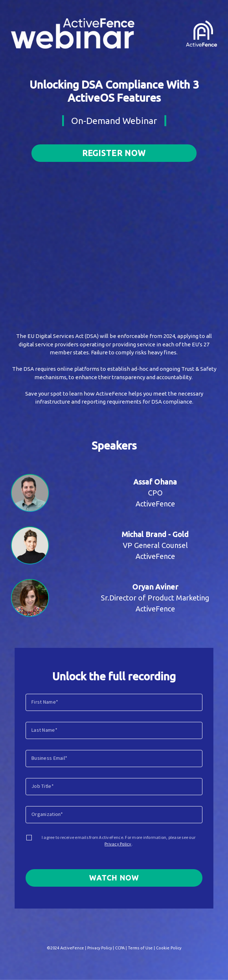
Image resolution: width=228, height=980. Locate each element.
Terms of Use (140, 948)
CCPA (120, 948)
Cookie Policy (169, 948)
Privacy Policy (118, 844)
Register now (114, 153)
